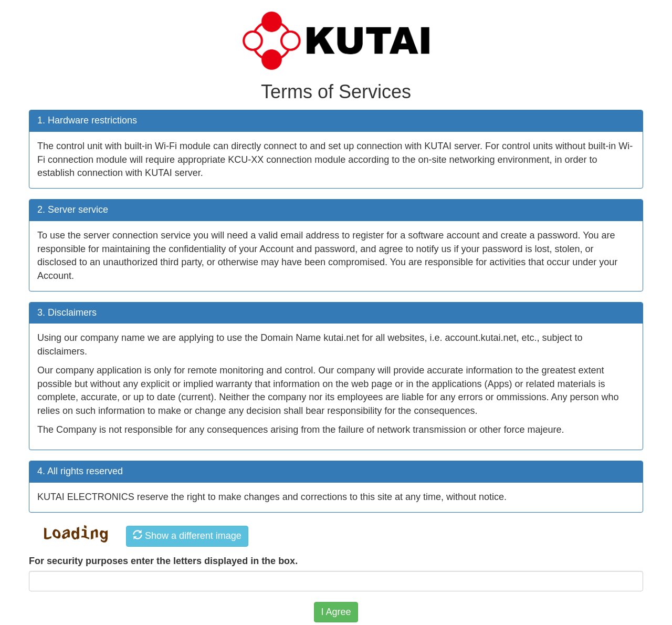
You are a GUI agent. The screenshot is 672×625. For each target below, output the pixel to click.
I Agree (336, 612)
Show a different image (187, 535)
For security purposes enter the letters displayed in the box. (163, 561)
